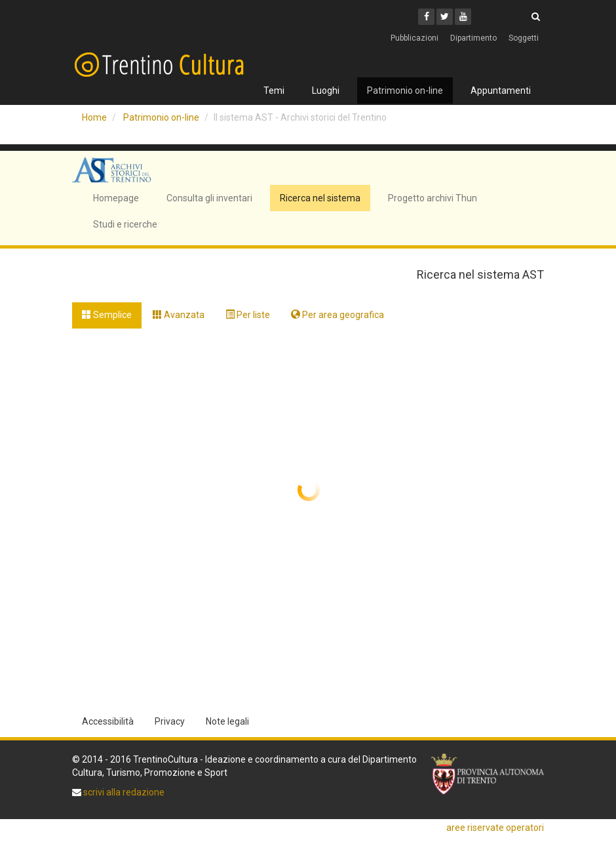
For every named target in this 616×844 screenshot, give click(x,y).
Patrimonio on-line (405, 90)
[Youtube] (463, 17)
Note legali (227, 721)
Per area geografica (337, 315)
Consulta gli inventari (209, 198)
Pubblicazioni (414, 38)
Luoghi (326, 90)
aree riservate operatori (495, 828)
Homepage (116, 198)
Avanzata (179, 315)
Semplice (107, 315)
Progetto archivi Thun (433, 198)
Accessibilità (108, 721)
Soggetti (524, 38)
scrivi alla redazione (123, 792)
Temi (274, 90)
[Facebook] (426, 17)
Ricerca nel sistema (320, 198)
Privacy (170, 721)
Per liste (248, 315)
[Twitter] (445, 17)
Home (94, 117)
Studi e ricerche (125, 224)
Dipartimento (473, 38)
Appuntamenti (501, 90)
